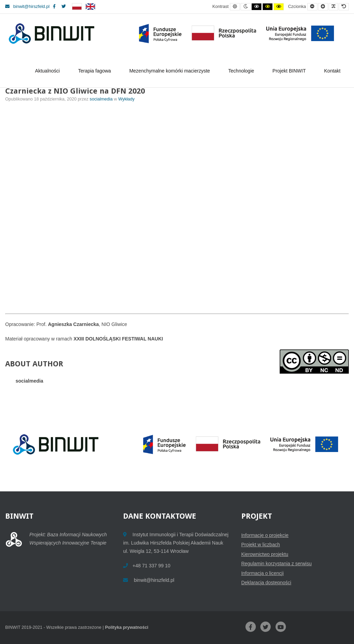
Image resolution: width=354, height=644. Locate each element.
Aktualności (48, 71)
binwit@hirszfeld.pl (27, 7)
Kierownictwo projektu (265, 554)
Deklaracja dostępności (266, 583)
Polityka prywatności (127, 627)
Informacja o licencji (263, 573)
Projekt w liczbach (261, 545)
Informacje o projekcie (265, 535)
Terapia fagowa (96, 71)
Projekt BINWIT (290, 71)
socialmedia (102, 99)
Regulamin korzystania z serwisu (277, 564)
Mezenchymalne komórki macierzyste (171, 71)
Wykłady (126, 99)
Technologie (242, 71)
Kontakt (332, 71)
